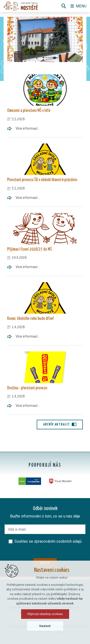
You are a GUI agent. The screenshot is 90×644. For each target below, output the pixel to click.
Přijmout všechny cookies (45, 614)
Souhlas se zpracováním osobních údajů (48, 541)
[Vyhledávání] (64, 6)
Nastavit (45, 626)
